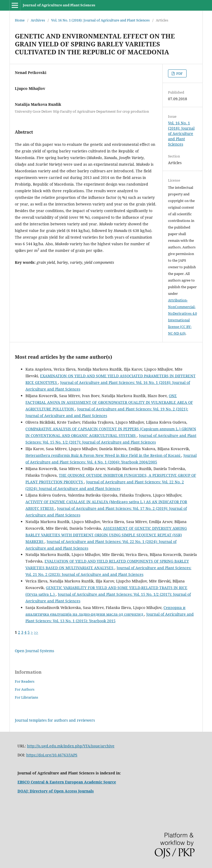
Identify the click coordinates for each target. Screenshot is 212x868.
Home (20, 20)
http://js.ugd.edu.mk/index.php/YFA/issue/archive (71, 746)
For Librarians (26, 697)
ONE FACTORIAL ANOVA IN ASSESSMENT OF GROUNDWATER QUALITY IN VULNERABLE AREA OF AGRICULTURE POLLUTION (109, 402)
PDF (179, 73)
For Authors (25, 689)
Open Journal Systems (34, 651)
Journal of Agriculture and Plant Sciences (59, 5)
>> (36, 632)
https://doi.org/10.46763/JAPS (52, 755)
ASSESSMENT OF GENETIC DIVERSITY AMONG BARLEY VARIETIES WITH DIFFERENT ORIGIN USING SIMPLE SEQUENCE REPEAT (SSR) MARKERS (106, 535)
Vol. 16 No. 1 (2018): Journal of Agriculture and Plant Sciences (100, 20)
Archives (38, 20)
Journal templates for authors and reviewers (55, 720)
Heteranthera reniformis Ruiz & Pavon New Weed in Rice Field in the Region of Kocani (103, 455)
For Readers (25, 681)
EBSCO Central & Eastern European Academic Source (67, 782)
